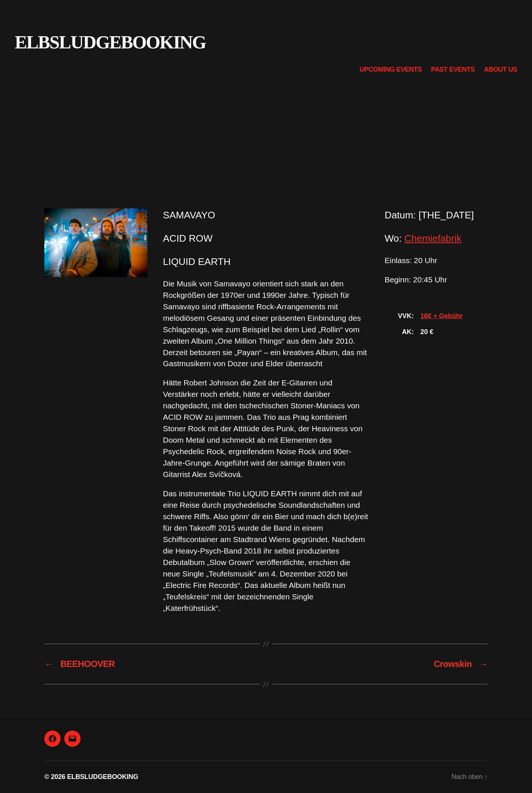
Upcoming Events (391, 69)
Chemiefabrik (433, 238)
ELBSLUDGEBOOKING (110, 42)
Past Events (453, 69)
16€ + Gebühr (442, 316)
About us (501, 69)
